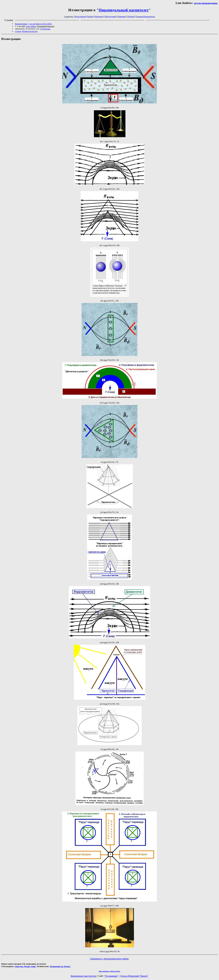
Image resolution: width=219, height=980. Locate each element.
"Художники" (111, 976)
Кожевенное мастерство (83, 976)
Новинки (122, 16)
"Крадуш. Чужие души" (25, 966)
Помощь (140, 16)
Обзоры (131, 16)
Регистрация (80, 16)
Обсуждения (110, 16)
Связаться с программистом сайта (109, 959)
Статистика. (45, 29)
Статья (18, 31)
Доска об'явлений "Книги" (134, 976)
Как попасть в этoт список (109, 971)
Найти (90, 16)
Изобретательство (30, 31)
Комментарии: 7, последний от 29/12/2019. (34, 24)
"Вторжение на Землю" (60, 966)
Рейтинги (99, 16)
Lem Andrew (31, 26)
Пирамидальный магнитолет (124, 10)
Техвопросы (149, 16)
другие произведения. (206, 3)
